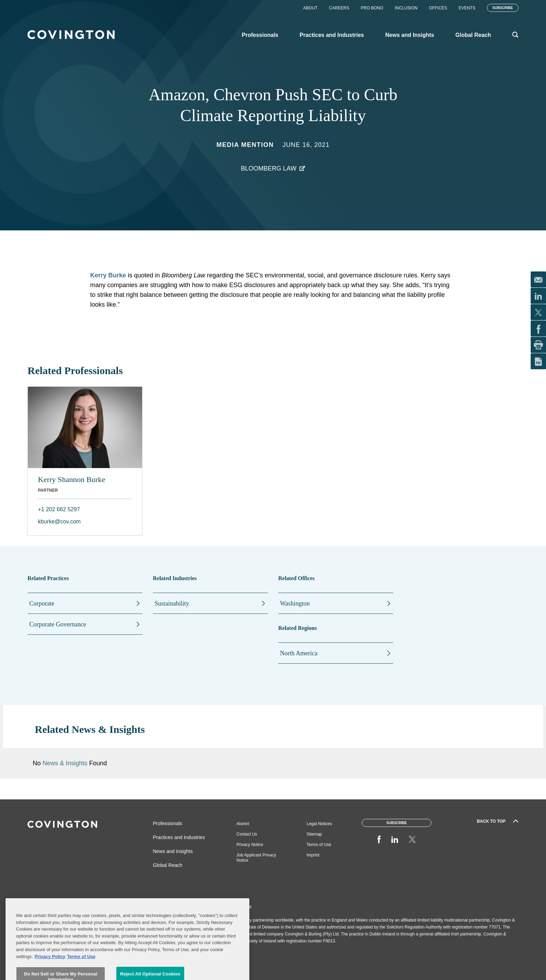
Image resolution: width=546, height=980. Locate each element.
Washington (295, 603)
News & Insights (65, 763)
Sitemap (314, 834)
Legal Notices (319, 824)
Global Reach (168, 865)
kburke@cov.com (59, 521)
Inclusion (406, 8)
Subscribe (503, 8)
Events (467, 8)
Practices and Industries (179, 837)
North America (299, 653)
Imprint (313, 855)
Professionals (167, 823)
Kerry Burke (108, 275)
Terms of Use (319, 845)
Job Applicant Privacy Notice (256, 858)
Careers (339, 8)
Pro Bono (372, 8)
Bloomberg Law (269, 168)
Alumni (243, 824)
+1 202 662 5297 (59, 509)
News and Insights (173, 851)
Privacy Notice (250, 845)
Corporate (42, 603)
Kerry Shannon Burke (72, 479)
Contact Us (247, 834)
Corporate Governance (58, 624)
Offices (438, 8)
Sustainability (172, 603)
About (310, 8)
